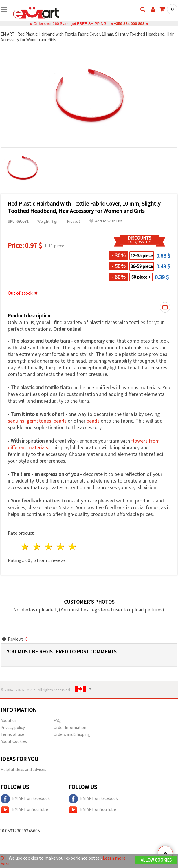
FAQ (57, 720)
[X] (3, 858)
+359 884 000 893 (129, 24)
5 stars (73, 547)
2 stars (37, 547)
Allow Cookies (156, 860)
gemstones (39, 421)
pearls (60, 421)
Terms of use (12, 734)
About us (9, 720)
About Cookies (14, 741)
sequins (16, 421)
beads (93, 421)
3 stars (49, 547)
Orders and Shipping (72, 734)
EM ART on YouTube (24, 810)
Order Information (70, 727)
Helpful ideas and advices (23, 769)
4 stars (61, 547)
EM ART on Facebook (25, 799)
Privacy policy (13, 727)
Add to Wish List (106, 221)
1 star (25, 547)
